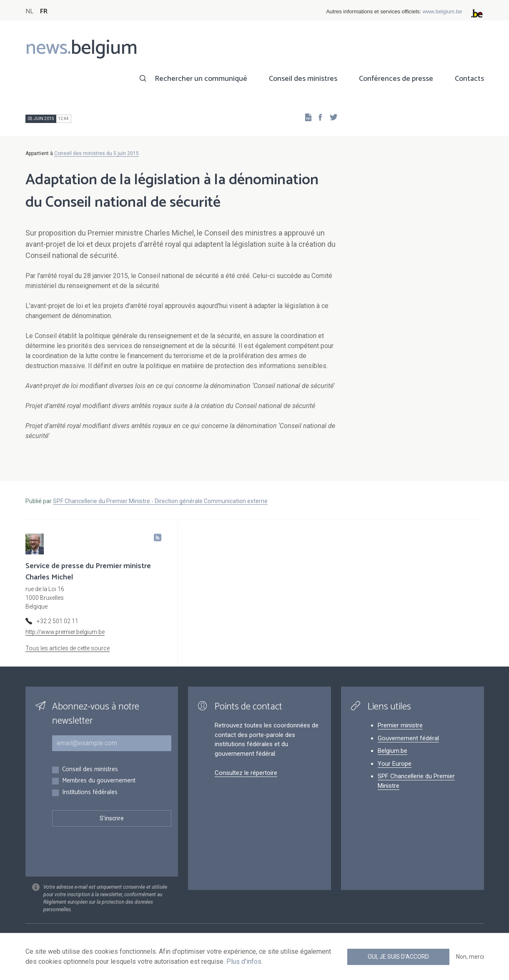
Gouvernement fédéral (408, 738)
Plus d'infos (244, 961)
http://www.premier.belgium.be (65, 632)
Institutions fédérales (90, 793)
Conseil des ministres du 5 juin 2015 (97, 153)
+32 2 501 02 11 (58, 621)
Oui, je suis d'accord (398, 957)
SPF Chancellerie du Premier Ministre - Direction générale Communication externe (160, 501)
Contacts (469, 79)
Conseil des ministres (303, 79)
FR (44, 11)
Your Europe (395, 764)
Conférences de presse (396, 79)
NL (29, 11)
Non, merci (470, 957)
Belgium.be (392, 751)
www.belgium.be (443, 11)
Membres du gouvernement (99, 781)
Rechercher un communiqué (201, 79)
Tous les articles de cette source (68, 648)
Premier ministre (400, 725)
